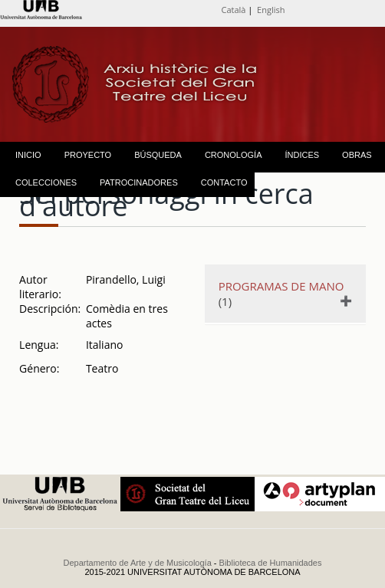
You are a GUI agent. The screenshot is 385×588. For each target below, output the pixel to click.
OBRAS (357, 155)
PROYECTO (88, 155)
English (271, 10)
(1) (285, 294)
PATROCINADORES (139, 182)
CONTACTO (224, 182)
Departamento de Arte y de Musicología (138, 563)
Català (234, 10)
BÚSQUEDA (158, 155)
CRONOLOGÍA (234, 155)
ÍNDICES (302, 155)
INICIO (28, 155)
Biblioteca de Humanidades (271, 563)
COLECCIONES (46, 182)
